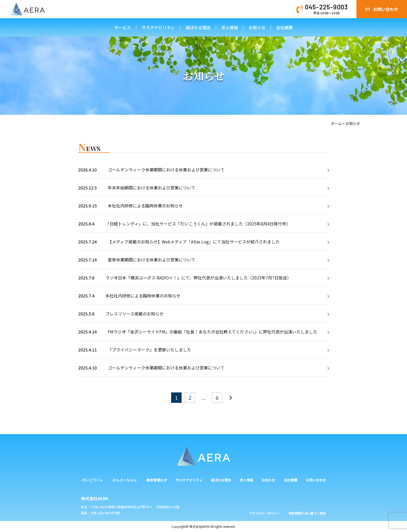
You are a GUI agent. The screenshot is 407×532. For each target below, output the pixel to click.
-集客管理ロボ (156, 480)
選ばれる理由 (198, 27)
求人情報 (230, 27)
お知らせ (257, 27)
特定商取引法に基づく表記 (307, 513)
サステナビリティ (158, 27)
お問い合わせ (386, 9)
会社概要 (284, 27)
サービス (123, 27)
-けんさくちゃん (124, 480)
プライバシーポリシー (265, 513)
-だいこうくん (92, 480)
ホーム (336, 123)
